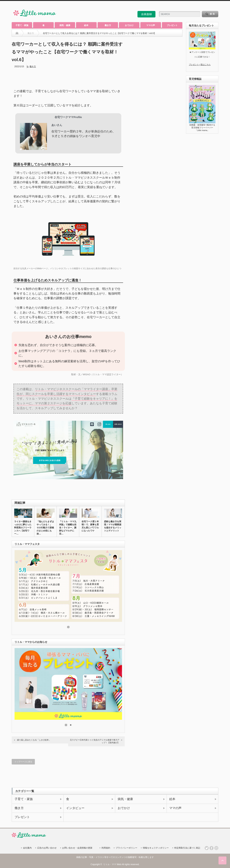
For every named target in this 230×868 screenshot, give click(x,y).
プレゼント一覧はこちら (200, 65)
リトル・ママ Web (112, 864)
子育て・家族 (22, 25)
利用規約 (106, 848)
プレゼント (172, 25)
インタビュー (75, 808)
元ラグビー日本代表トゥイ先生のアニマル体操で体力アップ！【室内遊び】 (95, 741)
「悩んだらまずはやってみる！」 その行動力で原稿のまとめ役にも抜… (45, 528)
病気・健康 (65, 25)
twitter (211, 6)
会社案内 (27, 848)
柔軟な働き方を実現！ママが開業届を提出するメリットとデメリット (113, 526)
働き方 (108, 25)
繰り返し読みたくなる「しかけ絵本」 (34, 740)
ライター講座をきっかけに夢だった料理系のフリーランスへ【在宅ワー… (23, 528)
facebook (216, 6)
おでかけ (129, 25)
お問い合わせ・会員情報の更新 (77, 848)
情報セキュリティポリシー (156, 848)
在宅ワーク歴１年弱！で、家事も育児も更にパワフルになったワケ (90, 526)
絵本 (86, 25)
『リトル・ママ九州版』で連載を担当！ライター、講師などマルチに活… (68, 528)
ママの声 (151, 25)
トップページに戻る (23, 762)
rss (207, 6)
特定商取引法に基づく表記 (187, 848)
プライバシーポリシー (126, 848)
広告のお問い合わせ (47, 848)
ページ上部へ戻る (222, 860)
